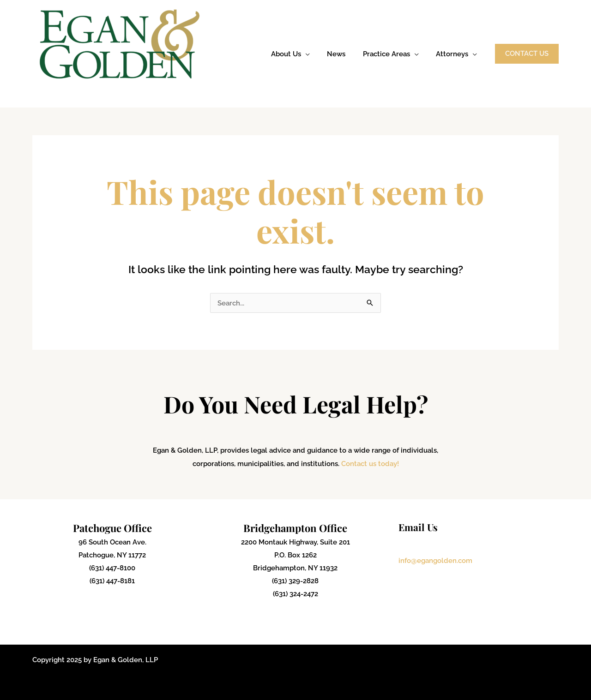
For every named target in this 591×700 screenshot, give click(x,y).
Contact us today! (370, 464)
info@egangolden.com (435, 560)
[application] (317, 54)
